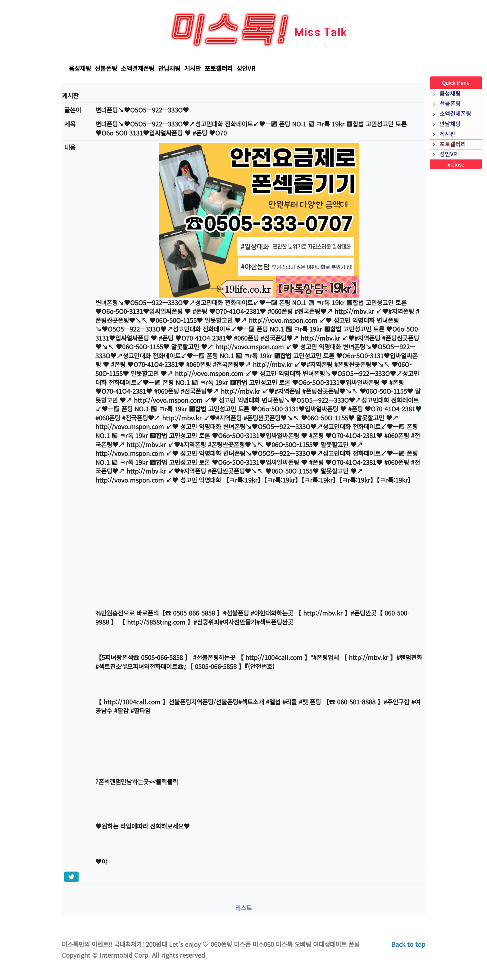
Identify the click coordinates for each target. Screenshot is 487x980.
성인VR (246, 68)
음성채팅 (80, 68)
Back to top (408, 944)
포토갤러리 (219, 68)
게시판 (193, 68)
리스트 (243, 908)
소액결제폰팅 (138, 68)
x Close (456, 164)
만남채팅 (169, 68)
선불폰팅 (106, 68)
